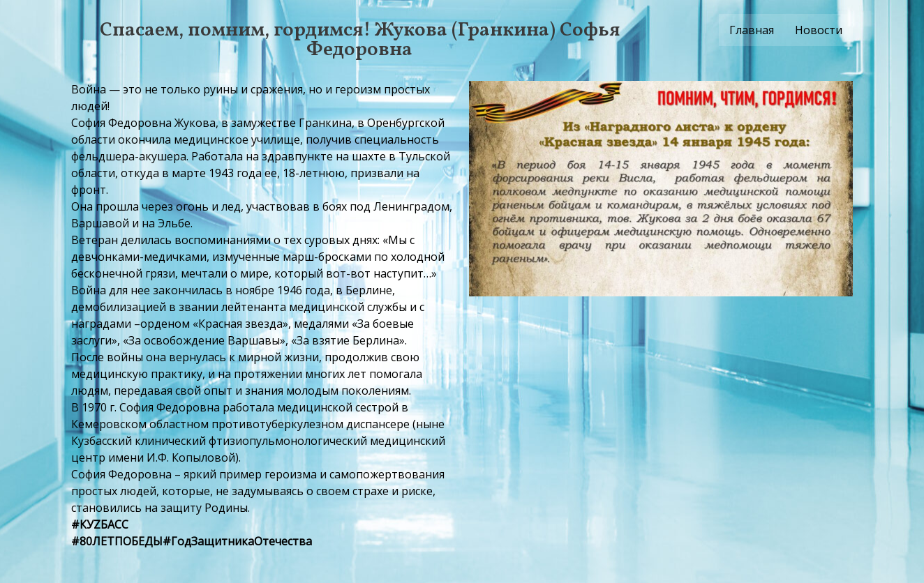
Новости (819, 30)
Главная (752, 30)
